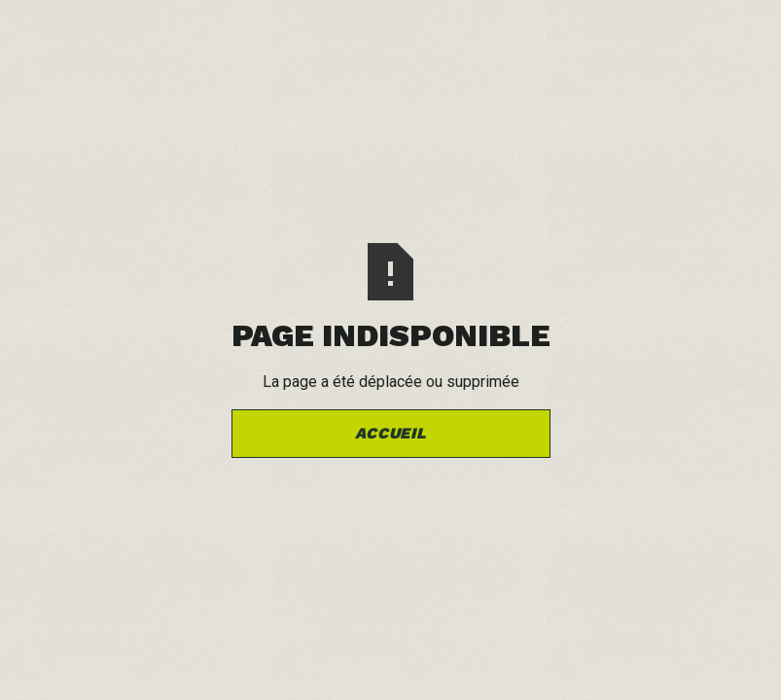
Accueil (390, 433)
